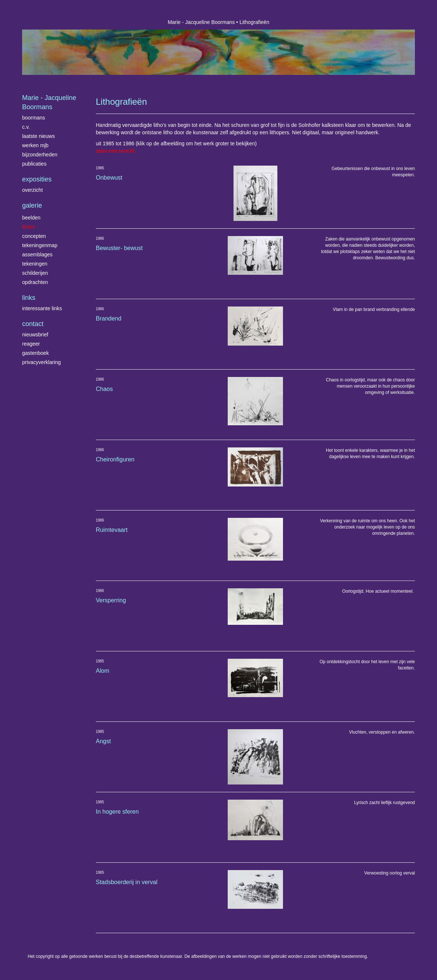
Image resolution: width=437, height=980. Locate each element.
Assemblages (37, 254)
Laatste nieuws (39, 136)
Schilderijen (35, 273)
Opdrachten (35, 282)
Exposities (37, 179)
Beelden (31, 218)
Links (29, 298)
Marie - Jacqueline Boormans (201, 22)
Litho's (29, 227)
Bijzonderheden (40, 155)
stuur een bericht (115, 151)
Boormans (34, 118)
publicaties (34, 164)
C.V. (26, 127)
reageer (31, 344)
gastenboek (35, 353)
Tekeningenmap (40, 245)
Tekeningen (35, 264)
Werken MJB (35, 145)
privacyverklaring (41, 362)
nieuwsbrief (35, 335)
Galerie (32, 205)
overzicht (32, 190)
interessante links (42, 308)
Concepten (34, 236)
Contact (33, 324)
